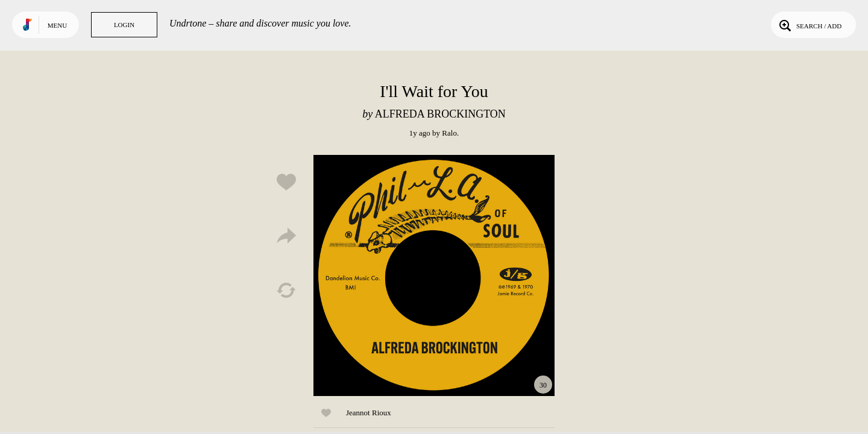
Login (124, 25)
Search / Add (809, 25)
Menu (57, 25)
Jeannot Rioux (369, 413)
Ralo (449, 133)
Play (434, 275)
